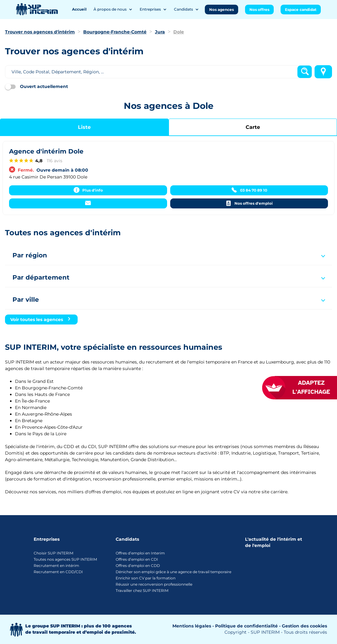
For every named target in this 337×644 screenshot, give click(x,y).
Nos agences (221, 10)
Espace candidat (301, 10)
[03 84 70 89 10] (249, 190)
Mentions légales (192, 626)
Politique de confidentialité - (248, 626)
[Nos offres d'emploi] (249, 203)
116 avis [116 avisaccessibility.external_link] (55, 161)
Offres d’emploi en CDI (137, 559)
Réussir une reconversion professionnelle (154, 584)
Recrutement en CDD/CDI (58, 572)
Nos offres (259, 10)
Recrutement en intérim (56, 566)
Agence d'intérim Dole (46, 151)
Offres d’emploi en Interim (140, 553)
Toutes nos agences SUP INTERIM (65, 559)
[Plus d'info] (88, 190)
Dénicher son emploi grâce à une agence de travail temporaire (173, 572)
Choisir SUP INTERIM (53, 553)
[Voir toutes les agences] (41, 320)
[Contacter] (88, 203)
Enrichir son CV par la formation (146, 578)
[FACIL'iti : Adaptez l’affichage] (306, 388)
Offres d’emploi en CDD (138, 566)
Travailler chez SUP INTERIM (142, 590)
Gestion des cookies (304, 626)
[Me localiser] (323, 72)
